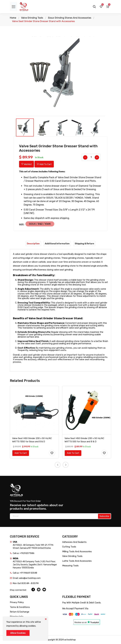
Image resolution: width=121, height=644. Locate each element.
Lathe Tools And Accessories (77, 561)
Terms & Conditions (20, 607)
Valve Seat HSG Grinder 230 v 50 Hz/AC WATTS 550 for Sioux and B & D (84, 440)
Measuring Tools (70, 566)
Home (13, 18)
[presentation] (58, 465)
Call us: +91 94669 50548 (25, 573)
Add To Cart (44, 164)
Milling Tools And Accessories (77, 551)
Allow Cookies (18, 633)
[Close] (46, 619)
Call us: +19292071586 (24, 553)
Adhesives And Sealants (74, 542)
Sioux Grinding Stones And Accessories (70, 18)
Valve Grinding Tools (32, 18)
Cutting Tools (69, 547)
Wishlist (26, 164)
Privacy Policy (17, 602)
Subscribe (104, 516)
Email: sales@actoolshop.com (27, 578)
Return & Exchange (20, 612)
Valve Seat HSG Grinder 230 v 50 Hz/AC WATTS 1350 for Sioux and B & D (32, 440)
